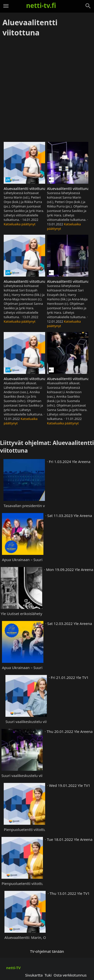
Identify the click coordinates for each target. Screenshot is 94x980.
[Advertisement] (47, 90)
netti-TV (13, 968)
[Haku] (88, 6)
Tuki (48, 975)
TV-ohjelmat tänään (47, 951)
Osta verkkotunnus (70, 975)
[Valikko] (6, 6)
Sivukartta (34, 975)
